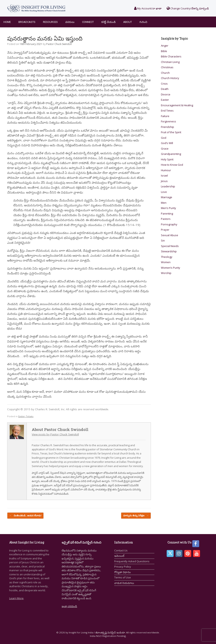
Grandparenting (171, 154)
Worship (166, 273)
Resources (50, 22)
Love (164, 192)
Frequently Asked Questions (132, 561)
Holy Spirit (167, 159)
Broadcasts (27, 22)
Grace (165, 149)
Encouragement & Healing (177, 105)
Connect (88, 22)
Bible (164, 51)
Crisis (164, 84)
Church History (170, 78)
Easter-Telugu (26, 416)
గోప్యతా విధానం (123, 572)
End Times (167, 111)
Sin (163, 240)
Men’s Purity (169, 208)
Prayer (165, 230)
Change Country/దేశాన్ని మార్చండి (188, 8)
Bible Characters (171, 56)
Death (165, 89)
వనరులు (70, 22)
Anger (165, 46)
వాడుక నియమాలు (124, 583)
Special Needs (170, 246)
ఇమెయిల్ (119, 556)
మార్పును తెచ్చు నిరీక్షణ (136, 516)
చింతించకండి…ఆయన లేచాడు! (25, 516)
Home (7, 22)
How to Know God (172, 165)
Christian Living (170, 62)
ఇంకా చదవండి (69, 606)
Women (166, 262)
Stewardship (169, 251)
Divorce (166, 94)
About (128, 22)
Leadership (168, 186)
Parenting (167, 214)
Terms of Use (123, 577)
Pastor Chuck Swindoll (59, 44)
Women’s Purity (171, 268)
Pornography (169, 224)
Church (165, 73)
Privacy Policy (123, 567)
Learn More (16, 598)
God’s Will (167, 143)
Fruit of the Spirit (171, 132)
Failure (165, 116)
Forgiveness (169, 121)
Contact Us (121, 550)
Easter (165, 100)
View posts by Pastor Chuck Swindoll (55, 434)
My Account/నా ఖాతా (148, 8)
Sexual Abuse (170, 235)
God (164, 138)
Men (164, 203)
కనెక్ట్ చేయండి (109, 22)
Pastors (166, 219)
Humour (166, 170)
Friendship (167, 127)
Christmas (167, 67)
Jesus (164, 181)
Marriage (167, 197)
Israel (164, 176)
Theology (167, 257)
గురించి (143, 22)
